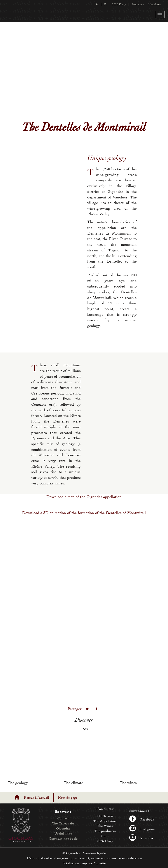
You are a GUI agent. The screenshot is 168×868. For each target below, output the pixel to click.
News (105, 836)
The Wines (105, 826)
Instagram (142, 829)
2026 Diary (119, 4)
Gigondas (73, 853)
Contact (63, 818)
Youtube (141, 838)
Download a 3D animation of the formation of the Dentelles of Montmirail (84, 513)
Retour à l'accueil (36, 798)
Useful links (63, 833)
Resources (138, 4)
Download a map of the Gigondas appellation (84, 497)
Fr (106, 4)
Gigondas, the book (63, 838)
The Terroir (105, 816)
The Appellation (105, 821)
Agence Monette (94, 863)
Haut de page (68, 798)
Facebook (142, 819)
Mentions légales (94, 853)
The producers (105, 831)
